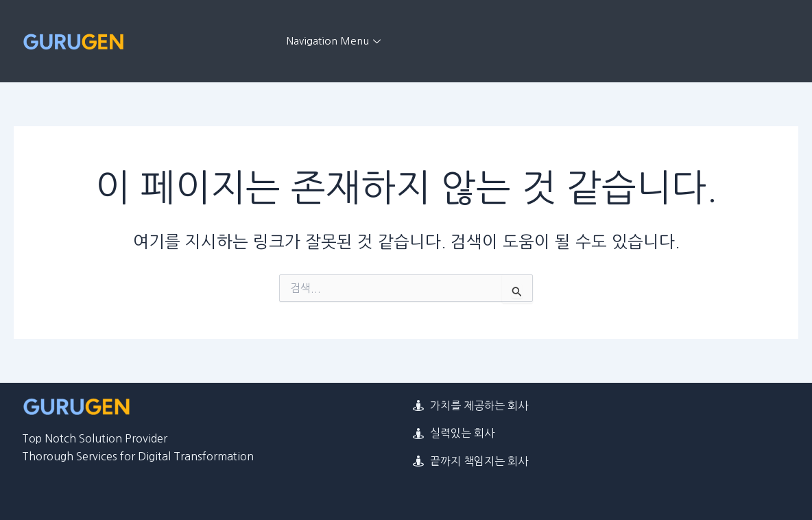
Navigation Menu (335, 41)
